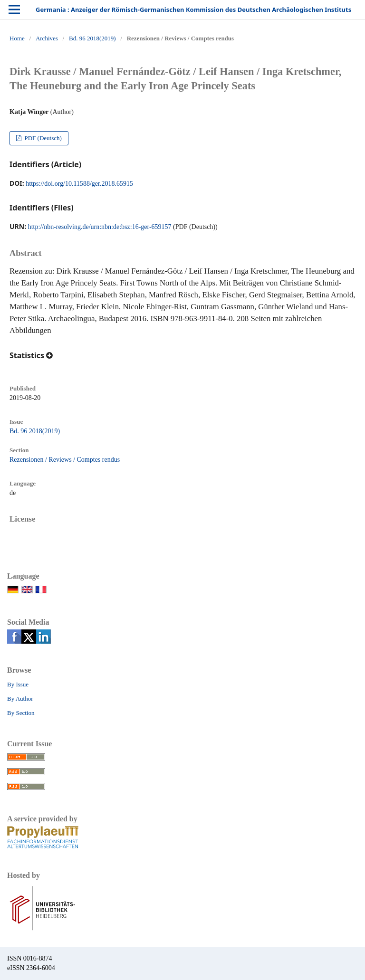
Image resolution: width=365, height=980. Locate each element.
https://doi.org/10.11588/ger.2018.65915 (79, 184)
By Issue (18, 684)
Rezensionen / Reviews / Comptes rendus (65, 460)
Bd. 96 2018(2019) (92, 38)
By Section (21, 713)
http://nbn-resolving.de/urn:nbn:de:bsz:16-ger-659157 (100, 227)
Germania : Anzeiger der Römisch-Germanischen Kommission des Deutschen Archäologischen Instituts (193, 10)
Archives (47, 38)
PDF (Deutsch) (42, 138)
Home (17, 38)
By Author (20, 699)
